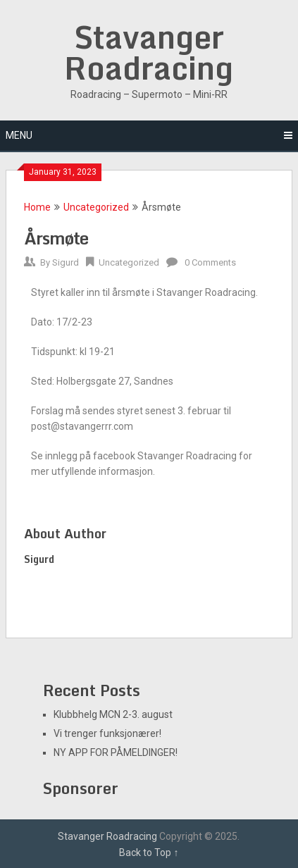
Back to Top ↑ (149, 852)
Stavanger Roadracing (149, 52)
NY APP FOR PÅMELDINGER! (116, 752)
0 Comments (210, 262)
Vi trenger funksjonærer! (107, 733)
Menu (19, 135)
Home (37, 207)
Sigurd (66, 262)
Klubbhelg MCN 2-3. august (113, 714)
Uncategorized (96, 207)
